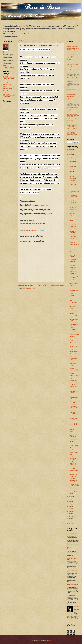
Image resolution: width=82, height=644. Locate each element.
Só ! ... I (72, 286)
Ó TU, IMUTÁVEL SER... (73, 71)
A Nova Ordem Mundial (73, 584)
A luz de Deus (73, 227)
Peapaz (5, 86)
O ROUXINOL (70, 123)
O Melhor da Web (7, 84)
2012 (70, 521)
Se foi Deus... (73, 306)
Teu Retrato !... (70, 54)
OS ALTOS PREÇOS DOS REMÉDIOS (74, 423)
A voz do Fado (73, 203)
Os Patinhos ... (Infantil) (73, 413)
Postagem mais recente (26, 285)
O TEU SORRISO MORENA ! (71, 99)
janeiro (72, 493)
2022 (70, 497)
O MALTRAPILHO (71, 94)
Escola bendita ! (74, 218)
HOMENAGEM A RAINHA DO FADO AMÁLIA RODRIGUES (72, 134)
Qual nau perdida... (74, 351)
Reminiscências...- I (74, 334)
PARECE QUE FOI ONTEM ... (74, 392)
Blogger (49, 641)
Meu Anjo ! (70, 69)
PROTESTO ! (73, 356)
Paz (71, 389)
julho (71, 171)
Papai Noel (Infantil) (73, 402)
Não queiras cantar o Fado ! (74, 200)
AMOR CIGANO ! (71, 96)
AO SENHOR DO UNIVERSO (71, 103)
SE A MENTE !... (74, 311)
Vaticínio (72, 247)
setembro (72, 166)
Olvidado (72, 429)
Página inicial (41, 285)
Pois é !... (72, 366)
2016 (70, 511)
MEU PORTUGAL (71, 75)
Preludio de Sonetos (8, 89)
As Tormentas (6, 76)
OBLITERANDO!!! (74, 439)
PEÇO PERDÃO (74, 387)
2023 (70, 157)
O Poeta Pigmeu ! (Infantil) (74, 468)
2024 (70, 155)
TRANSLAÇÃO (70, 83)
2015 (70, 514)
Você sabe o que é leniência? (74, 236)
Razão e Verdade (74, 332)
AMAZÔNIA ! (70, 81)
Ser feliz (72, 288)
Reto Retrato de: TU (72, 119)
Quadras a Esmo (74, 354)
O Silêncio (72, 450)
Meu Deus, (72, 213)
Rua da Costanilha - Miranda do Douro (74, 326)
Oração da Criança (74, 427)
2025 (70, 152)
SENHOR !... (73, 207)
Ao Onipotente (73, 224)
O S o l (71, 448)
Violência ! (72, 242)
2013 (70, 519)
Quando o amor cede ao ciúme (74, 343)
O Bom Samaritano (71, 558)
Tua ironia (72, 262)
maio (71, 174)
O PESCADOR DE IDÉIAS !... (74, 471)
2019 (70, 504)
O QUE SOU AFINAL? (73, 464)
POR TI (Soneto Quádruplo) (71, 57)
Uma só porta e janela (73, 252)
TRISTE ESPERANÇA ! (72, 90)
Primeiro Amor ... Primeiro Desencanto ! (74, 360)
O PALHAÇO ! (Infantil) (73, 481)
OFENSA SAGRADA (73, 432)
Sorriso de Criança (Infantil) (74, 277)
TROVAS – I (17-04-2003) (74, 265)
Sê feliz (71, 309)
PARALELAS (73, 395)
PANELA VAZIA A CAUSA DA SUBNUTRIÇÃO (74, 406)
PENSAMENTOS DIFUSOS (74, 384)
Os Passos (72, 416)
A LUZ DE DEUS (71, 52)
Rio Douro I (73, 329)
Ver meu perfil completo (8, 67)
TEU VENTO (73, 271)
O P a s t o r (72, 488)
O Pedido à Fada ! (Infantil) (74, 477)
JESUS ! (69, 86)
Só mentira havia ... (74, 283)
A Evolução (72, 229)
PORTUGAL (70, 60)
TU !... (69, 88)
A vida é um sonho (74, 187)
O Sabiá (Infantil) (74, 452)
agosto (72, 169)
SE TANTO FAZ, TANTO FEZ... (74, 303)
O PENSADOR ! (74, 474)
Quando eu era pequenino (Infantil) (73, 348)
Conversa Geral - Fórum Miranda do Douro (9, 79)
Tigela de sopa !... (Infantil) (74, 268)
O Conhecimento (71, 596)
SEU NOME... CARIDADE (73, 106)
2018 (70, 506)
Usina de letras (6, 96)
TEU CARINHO (74, 274)
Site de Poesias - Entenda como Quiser (9, 94)
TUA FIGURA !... (71, 121)
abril (71, 176)
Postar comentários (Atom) (29, 289)
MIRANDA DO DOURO (72, 46)
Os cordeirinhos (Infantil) (73, 419)
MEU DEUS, (70, 92)
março (72, 179)
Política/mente (73, 363)
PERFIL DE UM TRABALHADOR (74, 377)
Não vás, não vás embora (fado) (74, 196)
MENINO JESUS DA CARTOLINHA (72, 126)
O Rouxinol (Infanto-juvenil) (74, 455)
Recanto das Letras (7, 91)
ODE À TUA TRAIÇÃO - (73, 436)
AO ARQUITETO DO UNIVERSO (72, 78)
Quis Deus (72, 337)
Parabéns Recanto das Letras (74, 398)
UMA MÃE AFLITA (72, 256)
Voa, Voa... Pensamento (73, 239)
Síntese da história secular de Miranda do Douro (73, 49)
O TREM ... (72, 442)
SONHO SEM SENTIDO (72, 108)
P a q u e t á (72, 410)
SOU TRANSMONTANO (72, 112)
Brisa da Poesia (8, 52)
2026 (70, 150)
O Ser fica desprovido (73, 184)
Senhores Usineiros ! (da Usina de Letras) (74, 292)
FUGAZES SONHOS (72, 116)
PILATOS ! (72, 373)
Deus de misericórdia (73, 221)
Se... (71, 300)
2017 (70, 509)
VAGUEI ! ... (73, 249)
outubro (72, 164)
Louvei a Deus (70, 67)
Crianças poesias (7, 82)
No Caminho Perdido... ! (73, 210)
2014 (70, 516)
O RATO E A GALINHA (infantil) (73, 460)
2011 (70, 524)
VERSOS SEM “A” (74, 245)
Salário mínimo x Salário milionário (74, 321)
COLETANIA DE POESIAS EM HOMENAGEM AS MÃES (73, 63)
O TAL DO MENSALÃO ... (74, 445)
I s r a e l (72, 216)
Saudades (72, 313)
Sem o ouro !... (73, 298)
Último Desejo (73, 259)
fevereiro (72, 491)
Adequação (72, 181)
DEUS (68, 73)
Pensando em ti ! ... (74, 381)
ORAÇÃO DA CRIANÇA (73, 110)
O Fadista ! (72, 189)
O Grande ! (72, 205)
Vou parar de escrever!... (73, 232)
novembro (72, 162)
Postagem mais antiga (57, 285)
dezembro (72, 159)
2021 (70, 499)
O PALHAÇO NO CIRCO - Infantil (74, 485)
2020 (70, 501)
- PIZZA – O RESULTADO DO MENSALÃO (74, 370)
